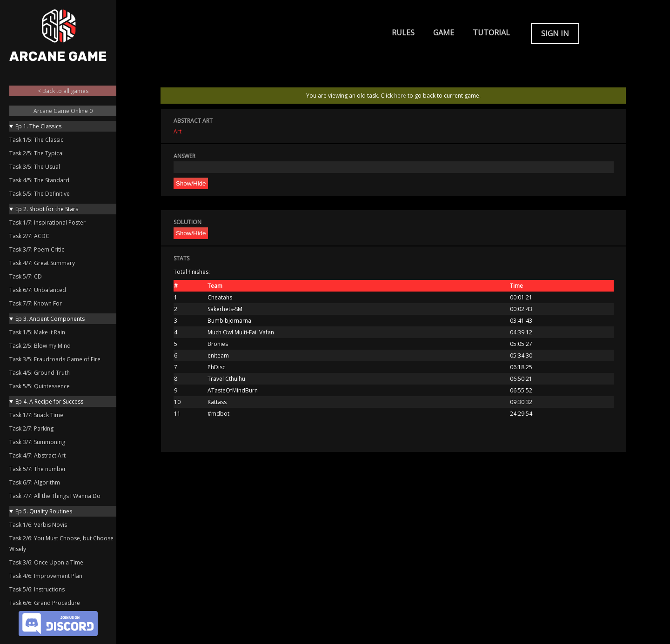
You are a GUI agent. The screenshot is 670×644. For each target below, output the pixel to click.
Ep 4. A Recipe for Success (49, 402)
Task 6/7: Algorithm (35, 482)
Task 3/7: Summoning (37, 442)
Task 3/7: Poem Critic (37, 249)
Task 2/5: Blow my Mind (40, 346)
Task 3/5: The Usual (35, 167)
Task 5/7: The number (38, 469)
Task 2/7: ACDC (29, 236)
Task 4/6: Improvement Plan (46, 576)
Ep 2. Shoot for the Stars (47, 209)
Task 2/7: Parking (31, 428)
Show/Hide (191, 183)
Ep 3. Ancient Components (50, 319)
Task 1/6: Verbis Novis (38, 525)
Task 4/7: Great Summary (42, 263)
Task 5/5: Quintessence (40, 386)
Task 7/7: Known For (36, 303)
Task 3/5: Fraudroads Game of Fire (55, 359)
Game (444, 33)
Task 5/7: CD (26, 276)
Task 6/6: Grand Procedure (45, 603)
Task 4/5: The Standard (39, 180)
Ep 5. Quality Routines (44, 511)
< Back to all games (63, 91)
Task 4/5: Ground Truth (40, 373)
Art (178, 131)
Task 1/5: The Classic (36, 140)
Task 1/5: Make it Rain (37, 332)
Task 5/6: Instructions (37, 589)
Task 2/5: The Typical (37, 153)
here (400, 96)
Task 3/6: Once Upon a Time (46, 562)
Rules (403, 33)
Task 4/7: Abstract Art (37, 455)
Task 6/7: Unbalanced (38, 290)
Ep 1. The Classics (38, 126)
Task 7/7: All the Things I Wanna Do (55, 496)
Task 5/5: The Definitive (40, 194)
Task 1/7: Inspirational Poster (47, 222)
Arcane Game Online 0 (63, 111)
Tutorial (491, 33)
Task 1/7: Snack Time (36, 415)
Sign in (555, 33)
